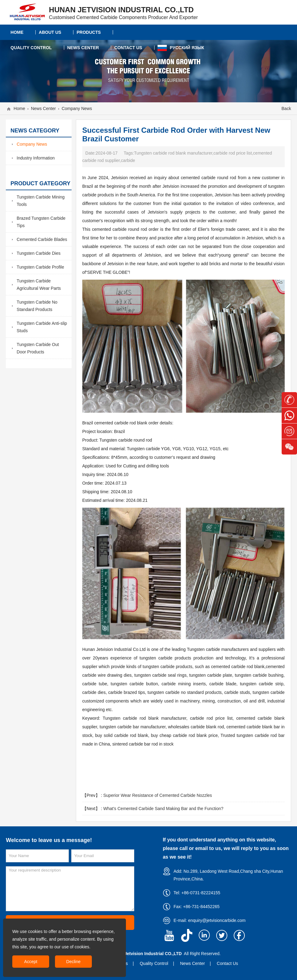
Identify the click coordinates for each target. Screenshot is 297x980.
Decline (74, 962)
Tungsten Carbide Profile (40, 267)
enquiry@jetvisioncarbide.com (217, 920)
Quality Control (154, 963)
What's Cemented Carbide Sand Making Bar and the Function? (163, 809)
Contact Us (227, 963)
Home (19, 108)
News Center (43, 108)
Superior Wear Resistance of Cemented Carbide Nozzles (158, 795)
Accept (31, 962)
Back (286, 108)
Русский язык (181, 48)
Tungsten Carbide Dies (39, 253)
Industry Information (36, 158)
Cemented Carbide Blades (42, 239)
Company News (77, 108)
